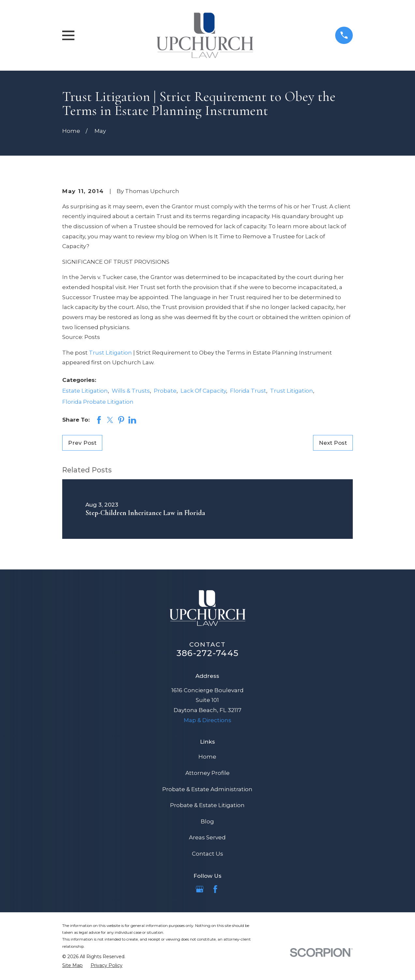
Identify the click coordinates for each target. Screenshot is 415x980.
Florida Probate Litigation (98, 402)
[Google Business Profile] (200, 889)
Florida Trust (248, 391)
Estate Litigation (85, 391)
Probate (165, 391)
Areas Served (207, 837)
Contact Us (208, 854)
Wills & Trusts (131, 391)
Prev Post (82, 443)
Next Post (333, 443)
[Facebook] (215, 889)
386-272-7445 (208, 653)
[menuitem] (72, 965)
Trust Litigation (110, 353)
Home (207, 757)
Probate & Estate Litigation (207, 805)
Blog (207, 821)
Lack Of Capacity (203, 391)
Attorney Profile (208, 773)
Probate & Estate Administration (207, 789)
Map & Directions (208, 720)
